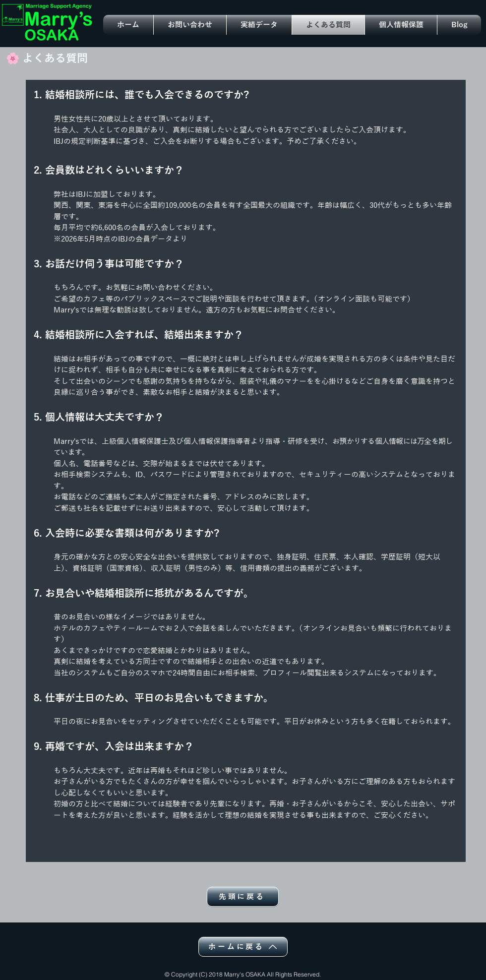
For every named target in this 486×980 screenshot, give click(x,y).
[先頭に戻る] (243, 897)
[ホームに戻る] (243, 947)
